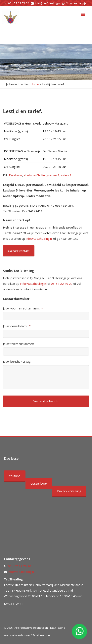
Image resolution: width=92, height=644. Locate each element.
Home (35, 84)
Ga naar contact (19, 251)
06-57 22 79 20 (62, 284)
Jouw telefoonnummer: (18, 344)
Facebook (16, 175)
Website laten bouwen (18, 635)
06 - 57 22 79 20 (19, 3)
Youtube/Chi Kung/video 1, (42, 175)
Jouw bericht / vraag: (17, 362)
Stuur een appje (76, 3)
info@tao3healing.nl (48, 3)
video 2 (66, 175)
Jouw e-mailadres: (17, 326)
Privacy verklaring (69, 491)
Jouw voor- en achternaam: (23, 308)
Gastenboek (39, 483)
